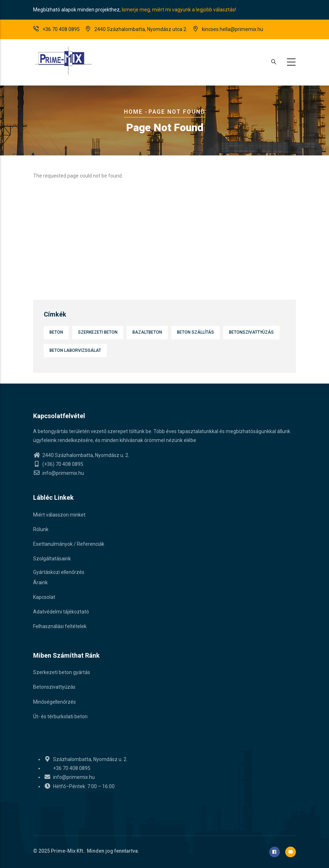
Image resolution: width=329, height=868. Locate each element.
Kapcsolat (44, 597)
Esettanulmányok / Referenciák (69, 544)
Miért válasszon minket (59, 515)
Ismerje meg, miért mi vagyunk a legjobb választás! (179, 10)
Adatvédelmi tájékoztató (61, 612)
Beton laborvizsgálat (75, 350)
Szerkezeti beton (98, 332)
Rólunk (41, 529)
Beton (56, 332)
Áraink (40, 582)
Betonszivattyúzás (251, 332)
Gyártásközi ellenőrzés (59, 572)
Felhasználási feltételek (60, 626)
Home (133, 112)
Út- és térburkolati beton (60, 717)
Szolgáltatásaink (52, 559)
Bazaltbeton (147, 332)
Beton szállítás (195, 332)
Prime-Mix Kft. (68, 851)
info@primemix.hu (59, 473)
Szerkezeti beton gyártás (62, 672)
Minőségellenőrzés (54, 702)
